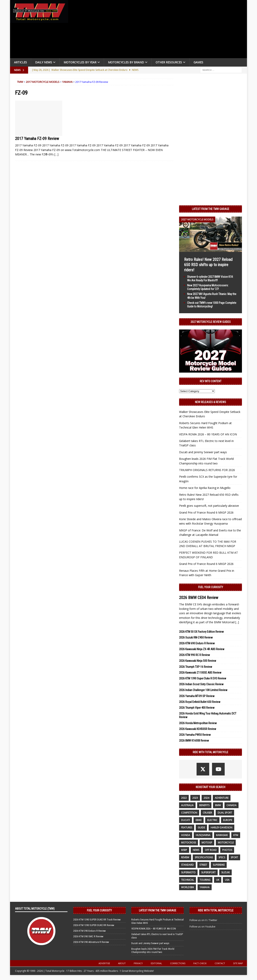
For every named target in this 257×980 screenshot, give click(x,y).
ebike (199, 820)
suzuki (225, 872)
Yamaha (67, 82)
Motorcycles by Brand (126, 62)
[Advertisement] (159, 30)
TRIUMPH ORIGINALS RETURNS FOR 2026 (207, 470)
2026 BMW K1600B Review (194, 741)
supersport (208, 872)
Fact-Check (200, 963)
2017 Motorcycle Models (43, 82)
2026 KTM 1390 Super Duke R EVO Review (203, 678)
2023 (195, 798)
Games (198, 62)
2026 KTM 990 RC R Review (194, 655)
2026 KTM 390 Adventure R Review (91, 942)
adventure (222, 798)
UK (218, 880)
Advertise (104, 963)
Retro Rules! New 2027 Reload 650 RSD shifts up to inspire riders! (208, 265)
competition (189, 813)
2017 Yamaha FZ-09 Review (37, 139)
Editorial (156, 963)
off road (211, 850)
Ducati (186, 820)
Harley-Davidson (221, 827)
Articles (20, 62)
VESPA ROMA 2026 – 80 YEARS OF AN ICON (208, 434)
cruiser (207, 813)
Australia (187, 805)
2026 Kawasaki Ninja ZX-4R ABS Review (202, 649)
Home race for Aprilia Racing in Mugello (205, 488)
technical (188, 880)
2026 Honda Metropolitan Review (198, 723)
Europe (228, 820)
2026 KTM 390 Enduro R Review (90, 931)
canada (232, 805)
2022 (184, 798)
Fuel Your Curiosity (211, 587)
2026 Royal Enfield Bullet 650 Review (200, 702)
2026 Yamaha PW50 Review (195, 735)
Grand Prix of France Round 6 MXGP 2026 (206, 512)
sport (234, 857)
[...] (237, 622)
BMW (218, 805)
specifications (204, 857)
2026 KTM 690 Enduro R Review (197, 643)
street (203, 865)
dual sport (225, 813)
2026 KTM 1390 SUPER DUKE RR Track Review (97, 920)
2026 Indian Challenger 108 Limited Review (203, 690)
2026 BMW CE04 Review (199, 598)
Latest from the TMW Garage (211, 209)
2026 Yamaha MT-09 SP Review (197, 696)
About (122, 963)
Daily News (44, 62)
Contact (220, 963)
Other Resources (169, 62)
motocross (189, 843)
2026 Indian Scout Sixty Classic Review (201, 684)
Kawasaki (222, 835)
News (196, 850)
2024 (206, 798)
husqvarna (203, 835)
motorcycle (226, 843)
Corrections (178, 963)
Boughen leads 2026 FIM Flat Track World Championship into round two (153, 951)
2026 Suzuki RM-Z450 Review (196, 637)
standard (187, 865)
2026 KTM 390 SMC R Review (88, 936)
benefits (204, 805)
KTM (236, 835)
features (187, 827)
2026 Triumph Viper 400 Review (197, 708)
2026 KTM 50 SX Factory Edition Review (201, 632)
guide (201, 827)
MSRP (184, 850)
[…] (56, 154)
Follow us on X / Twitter (203, 920)
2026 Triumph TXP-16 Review (196, 667)
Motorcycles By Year (80, 62)
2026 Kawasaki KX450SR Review (198, 729)
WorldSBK (188, 887)
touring (205, 880)
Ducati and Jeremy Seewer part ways (203, 452)
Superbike (219, 865)
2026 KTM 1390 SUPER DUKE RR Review (94, 925)
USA (227, 880)
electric (212, 820)
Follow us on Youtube (202, 926)
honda (186, 835)
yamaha (205, 887)
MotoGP (207, 843)
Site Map (238, 963)
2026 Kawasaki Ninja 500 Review (198, 661)
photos (227, 850)
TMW (20, 82)
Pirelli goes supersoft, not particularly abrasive (209, 506)
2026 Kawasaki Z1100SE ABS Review (200, 673)
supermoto (188, 872)
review (185, 857)
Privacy (138, 963)
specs (222, 857)
